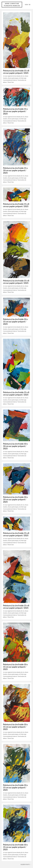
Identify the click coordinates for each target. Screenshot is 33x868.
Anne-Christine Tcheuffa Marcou (12, 5)
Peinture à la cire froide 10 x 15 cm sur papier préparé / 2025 (15, 322)
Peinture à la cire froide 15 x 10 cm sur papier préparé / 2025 (15, 111)
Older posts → (26, 864)
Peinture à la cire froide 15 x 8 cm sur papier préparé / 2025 (16, 72)
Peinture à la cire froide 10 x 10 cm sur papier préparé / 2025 (15, 446)
